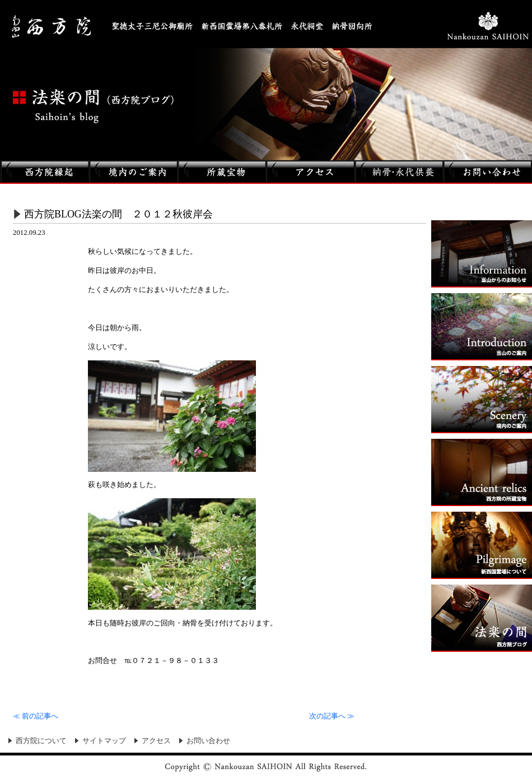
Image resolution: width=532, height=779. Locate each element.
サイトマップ (104, 741)
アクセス (156, 741)
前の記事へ (36, 716)
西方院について (41, 741)
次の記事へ (332, 716)
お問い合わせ (208, 741)
